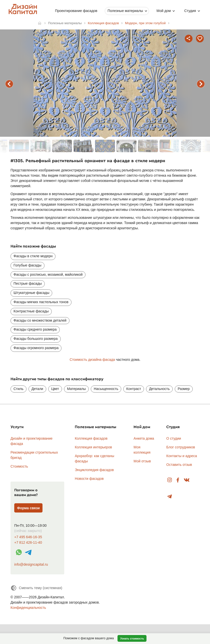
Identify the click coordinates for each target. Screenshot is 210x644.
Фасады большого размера (36, 339)
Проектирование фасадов (76, 11)
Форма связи (28, 508)
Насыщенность (106, 389)
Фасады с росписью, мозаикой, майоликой (48, 274)
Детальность (159, 389)
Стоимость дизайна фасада (92, 360)
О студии (174, 438)
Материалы (76, 389)
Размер (184, 389)
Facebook (178, 480)
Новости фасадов (89, 479)
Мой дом (164, 11)
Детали (37, 389)
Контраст (134, 389)
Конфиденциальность (28, 608)
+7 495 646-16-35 (28, 537)
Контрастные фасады (31, 311)
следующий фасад (201, 84)
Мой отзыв (142, 461)
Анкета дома (144, 438)
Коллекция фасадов (91, 438)
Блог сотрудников (181, 447)
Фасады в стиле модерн (33, 256)
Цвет (55, 389)
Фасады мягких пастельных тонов (41, 302)
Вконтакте (187, 480)
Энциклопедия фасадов (94, 470)
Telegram (170, 497)
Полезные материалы (125, 11)
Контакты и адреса (181, 456)
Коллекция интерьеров (93, 447)
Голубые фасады (27, 265)
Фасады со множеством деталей (40, 320)
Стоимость (19, 466)
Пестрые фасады (28, 283)
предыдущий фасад (9, 84)
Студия (190, 11)
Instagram (170, 480)
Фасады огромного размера (36, 348)
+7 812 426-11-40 (28, 543)
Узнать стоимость (132, 639)
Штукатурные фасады (31, 293)
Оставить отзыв (179, 465)
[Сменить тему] (36, 588)
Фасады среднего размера (35, 329)
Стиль (18, 389)
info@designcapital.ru (31, 564)
